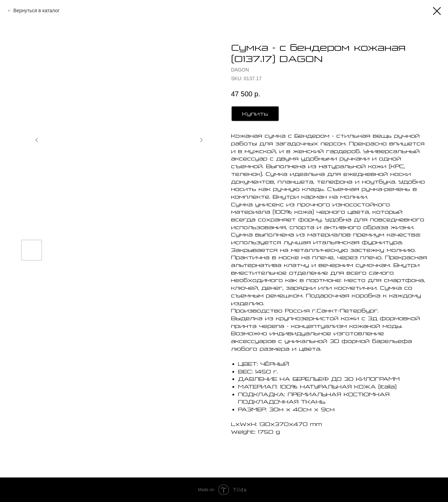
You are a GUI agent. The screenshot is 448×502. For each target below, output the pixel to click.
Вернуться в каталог (36, 11)
